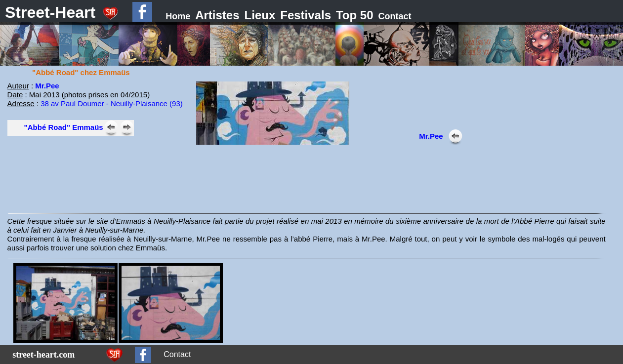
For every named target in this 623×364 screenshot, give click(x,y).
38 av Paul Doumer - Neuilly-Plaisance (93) (112, 103)
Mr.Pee (47, 86)
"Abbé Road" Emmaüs (64, 127)
